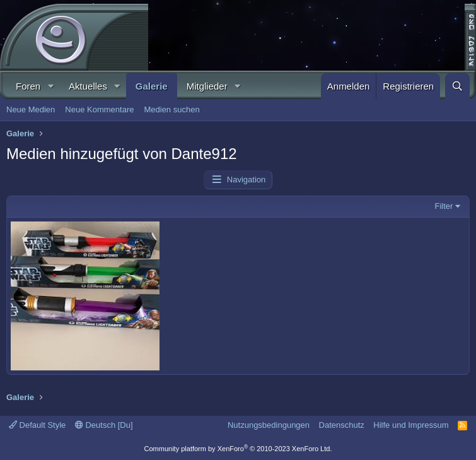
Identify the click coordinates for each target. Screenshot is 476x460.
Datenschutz (342, 425)
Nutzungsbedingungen (269, 425)
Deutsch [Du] (104, 425)
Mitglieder (207, 86)
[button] (50, 86)
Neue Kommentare (99, 109)
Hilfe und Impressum (411, 425)
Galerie (152, 86)
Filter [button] (444, 206)
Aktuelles (88, 86)
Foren (28, 86)
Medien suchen (171, 109)
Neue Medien (31, 109)
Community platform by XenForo (238, 449)
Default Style (37, 425)
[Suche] (457, 86)
